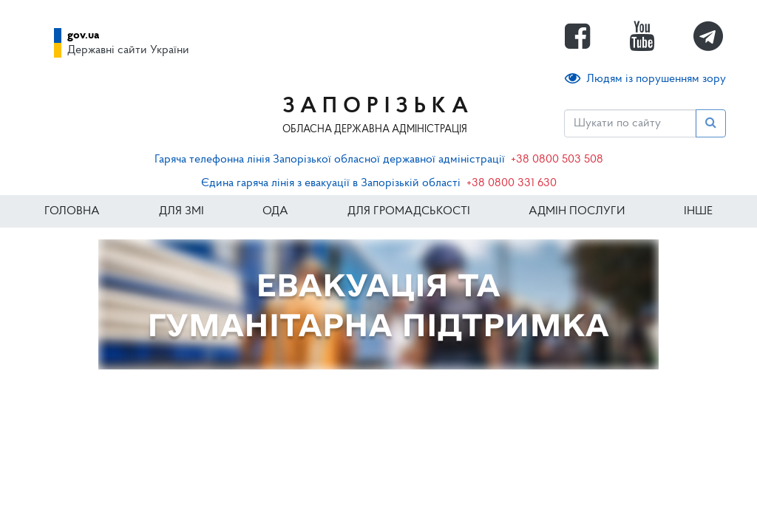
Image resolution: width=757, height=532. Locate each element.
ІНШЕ (698, 211)
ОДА (275, 211)
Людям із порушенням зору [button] (645, 79)
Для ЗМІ (181, 211)
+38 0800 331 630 (512, 183)
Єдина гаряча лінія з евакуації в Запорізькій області (331, 183)
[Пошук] (630, 123)
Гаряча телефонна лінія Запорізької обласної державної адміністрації (330, 160)
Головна (72, 211)
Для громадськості (409, 211)
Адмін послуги (577, 211)
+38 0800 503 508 (557, 160)
